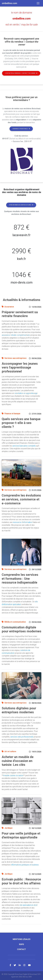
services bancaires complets (24, 446)
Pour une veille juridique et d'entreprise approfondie (21, 835)
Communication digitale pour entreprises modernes (21, 629)
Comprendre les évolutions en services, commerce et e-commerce (21, 499)
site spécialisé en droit (28, 905)
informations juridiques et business (25, 865)
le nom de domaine (22, 13)
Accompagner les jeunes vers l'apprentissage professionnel (20, 367)
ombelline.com (21, 19)
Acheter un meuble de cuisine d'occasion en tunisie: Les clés (18, 761)
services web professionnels (22, 737)
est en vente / (22, 25)
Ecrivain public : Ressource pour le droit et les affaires (21, 881)
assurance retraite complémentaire (16, 335)
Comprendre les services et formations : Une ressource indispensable (20, 579)
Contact (21, 949)
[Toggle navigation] (38, 3)
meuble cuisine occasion (13, 775)
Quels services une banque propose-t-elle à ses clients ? (21, 423)
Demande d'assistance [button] (21, 129)
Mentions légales (22, 939)
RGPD (21, 944)
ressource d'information (23, 522)
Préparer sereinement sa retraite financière (20, 314)
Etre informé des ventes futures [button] (21, 205)
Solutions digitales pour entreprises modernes (19, 710)
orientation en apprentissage (26, 393)
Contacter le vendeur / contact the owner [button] (21, 73)
